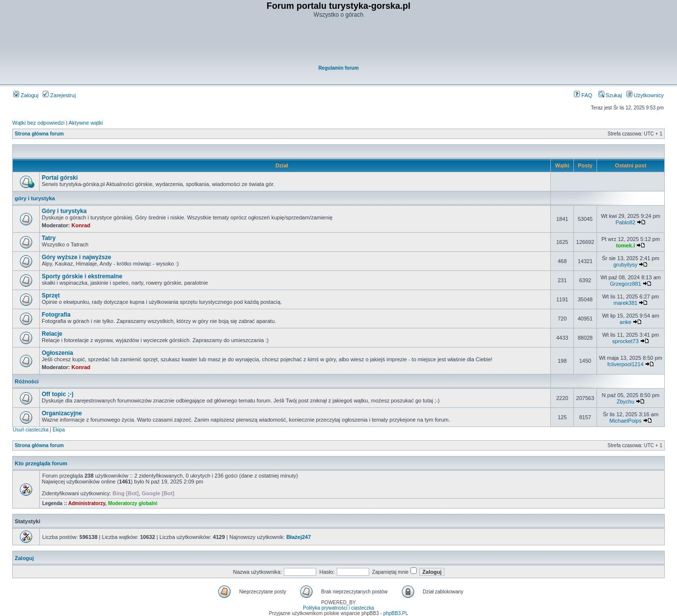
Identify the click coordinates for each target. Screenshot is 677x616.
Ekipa (59, 430)
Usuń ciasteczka (31, 430)
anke (625, 322)
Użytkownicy (645, 95)
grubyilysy (626, 265)
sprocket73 (625, 341)
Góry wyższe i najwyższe (76, 257)
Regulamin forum (338, 68)
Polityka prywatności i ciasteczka (338, 608)
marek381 (626, 303)
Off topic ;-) (58, 394)
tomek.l (626, 245)
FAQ (583, 95)
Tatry (49, 238)
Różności (27, 381)
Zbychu (625, 402)
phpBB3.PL (396, 613)
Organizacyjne (62, 413)
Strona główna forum (39, 134)
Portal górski (60, 178)
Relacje (52, 334)
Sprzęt (51, 295)
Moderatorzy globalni (133, 503)
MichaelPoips (625, 421)
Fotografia (56, 315)
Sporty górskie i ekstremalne (82, 276)
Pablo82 (625, 222)
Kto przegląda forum (41, 463)
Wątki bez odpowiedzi (38, 123)
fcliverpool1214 (625, 364)
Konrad (81, 225)
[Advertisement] (339, 42)
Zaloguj (26, 95)
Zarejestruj (59, 95)
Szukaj (610, 95)
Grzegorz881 (625, 284)
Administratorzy (87, 503)
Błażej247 (298, 537)
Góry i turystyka (64, 211)
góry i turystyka (35, 198)
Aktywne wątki (86, 123)
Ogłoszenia (57, 353)
